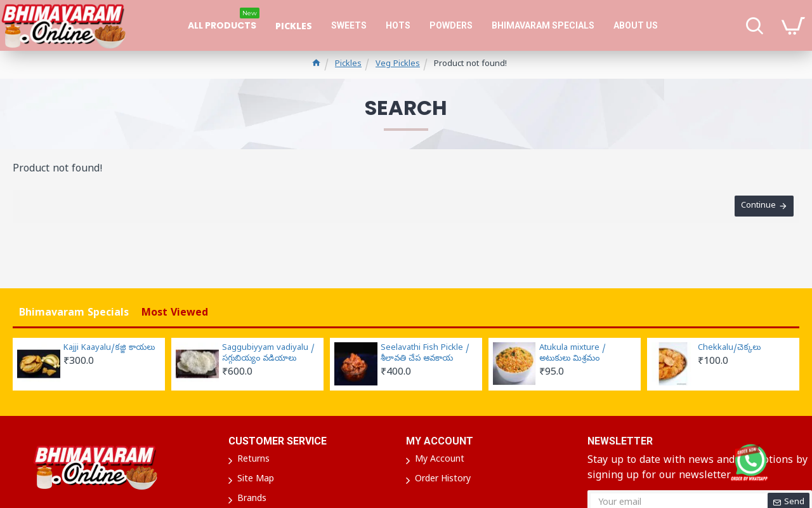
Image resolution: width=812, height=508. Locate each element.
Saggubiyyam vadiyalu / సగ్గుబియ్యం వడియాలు (268, 354)
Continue (758, 207)
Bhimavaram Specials (74, 314)
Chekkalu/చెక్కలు (729, 349)
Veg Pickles (398, 64)
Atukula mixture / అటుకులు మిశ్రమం (573, 354)
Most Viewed (175, 314)
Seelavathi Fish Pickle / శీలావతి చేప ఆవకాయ (425, 354)
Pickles (348, 64)
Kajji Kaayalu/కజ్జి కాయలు (109, 349)
